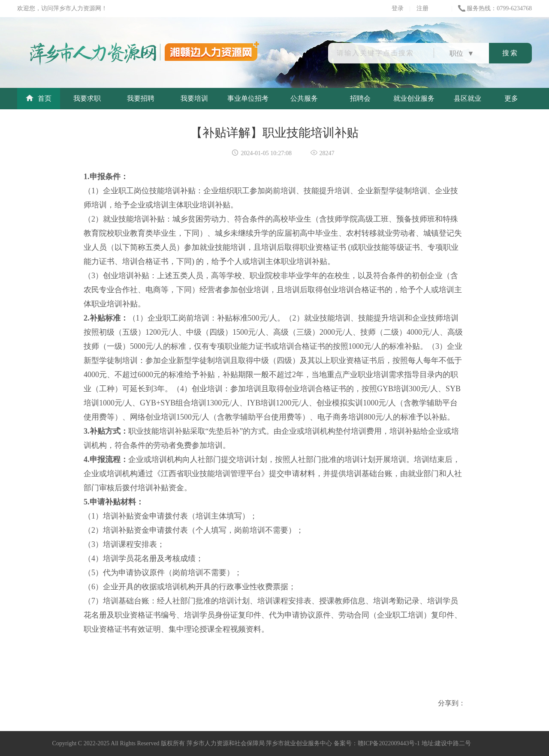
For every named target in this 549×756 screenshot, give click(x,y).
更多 (511, 98)
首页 (39, 98)
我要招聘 (141, 98)
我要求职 (87, 98)
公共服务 (304, 98)
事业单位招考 (248, 98)
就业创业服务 (414, 98)
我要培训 (194, 98)
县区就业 (468, 98)
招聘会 (360, 98)
